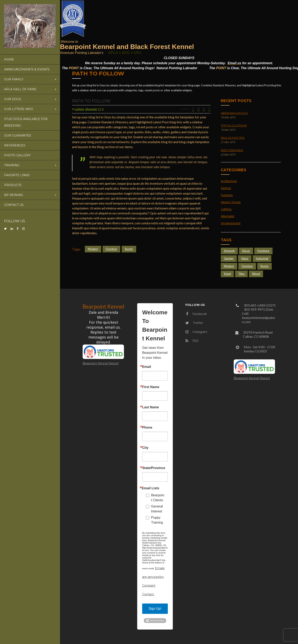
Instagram (196, 332)
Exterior (226, 188)
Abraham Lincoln (234, 113)
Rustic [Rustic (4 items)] (264, 266)
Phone (147, 428)
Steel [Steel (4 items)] (227, 274)
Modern (93, 249)
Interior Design (231, 202)
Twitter (194, 323)
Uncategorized (231, 223)
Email (147, 367)
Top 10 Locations (234, 125)
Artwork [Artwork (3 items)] (229, 251)
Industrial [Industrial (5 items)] (262, 258)
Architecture (229, 181)
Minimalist (91, 109)
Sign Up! (155, 609)
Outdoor (111, 249)
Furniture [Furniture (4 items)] (263, 251)
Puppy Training (157, 520)
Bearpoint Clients (158, 498)
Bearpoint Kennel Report (101, 363)
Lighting (79, 109)
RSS (192, 341)
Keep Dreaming (232, 150)
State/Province (154, 468)
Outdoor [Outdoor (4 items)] (247, 266)
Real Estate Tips (233, 138)
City (145, 448)
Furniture (227, 195)
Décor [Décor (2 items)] (246, 251)
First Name (151, 387)
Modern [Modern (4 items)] (229, 266)
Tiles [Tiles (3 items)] (241, 274)
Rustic (129, 249)
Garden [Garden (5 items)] (229, 258)
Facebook (196, 314)
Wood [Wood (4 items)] (256, 274)
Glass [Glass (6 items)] (245, 258)
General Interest (157, 509)
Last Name (151, 407)
